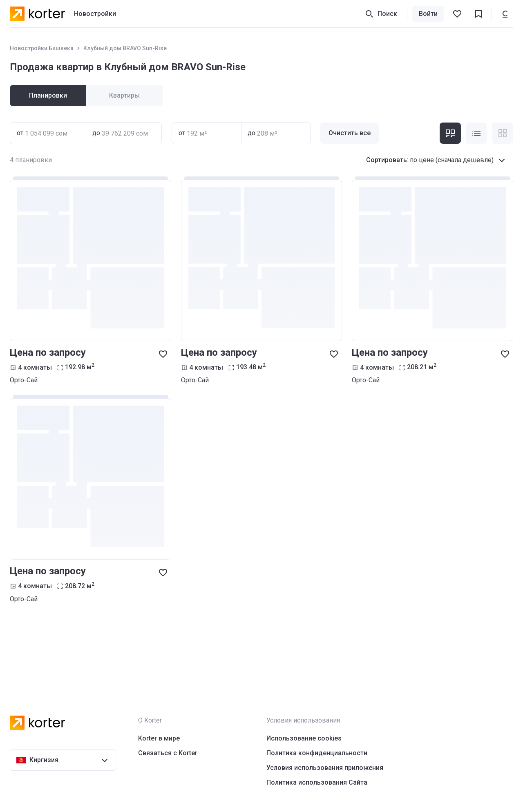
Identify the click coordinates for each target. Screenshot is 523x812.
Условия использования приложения (325, 768)
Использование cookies (304, 738)
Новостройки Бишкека (42, 48)
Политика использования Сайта (317, 782)
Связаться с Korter (168, 753)
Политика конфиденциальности (317, 753)
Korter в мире (159, 738)
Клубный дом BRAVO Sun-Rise (125, 48)
